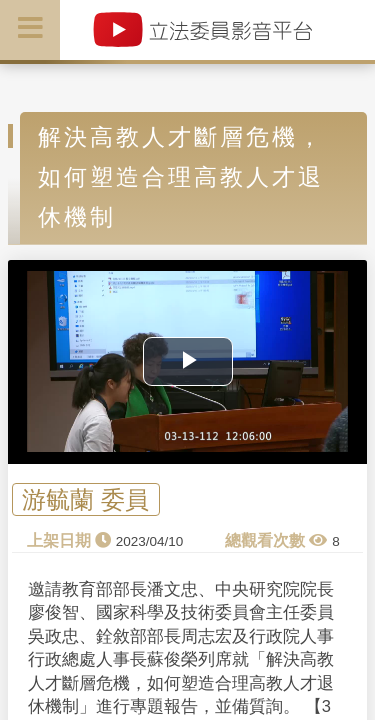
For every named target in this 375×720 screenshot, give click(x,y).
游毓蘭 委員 (85, 499)
